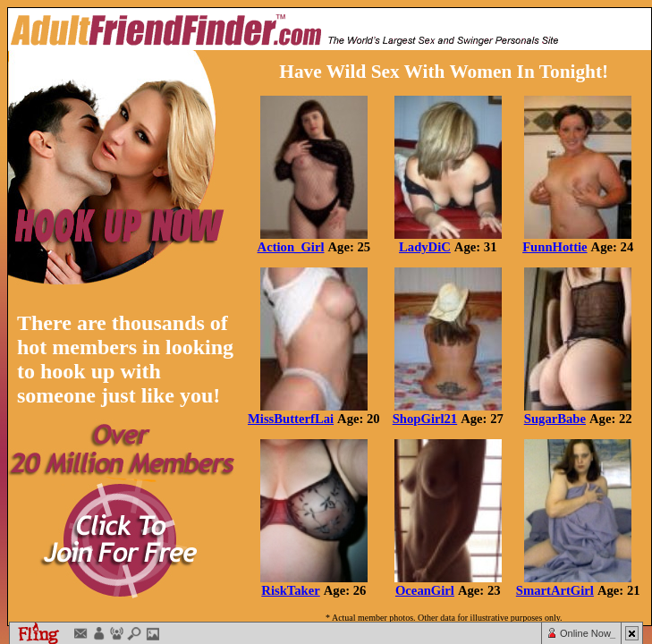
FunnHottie (555, 247)
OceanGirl (425, 590)
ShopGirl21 (425, 419)
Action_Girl (291, 247)
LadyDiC (425, 247)
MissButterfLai (291, 419)
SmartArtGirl (555, 590)
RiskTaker (290, 590)
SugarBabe (555, 419)
